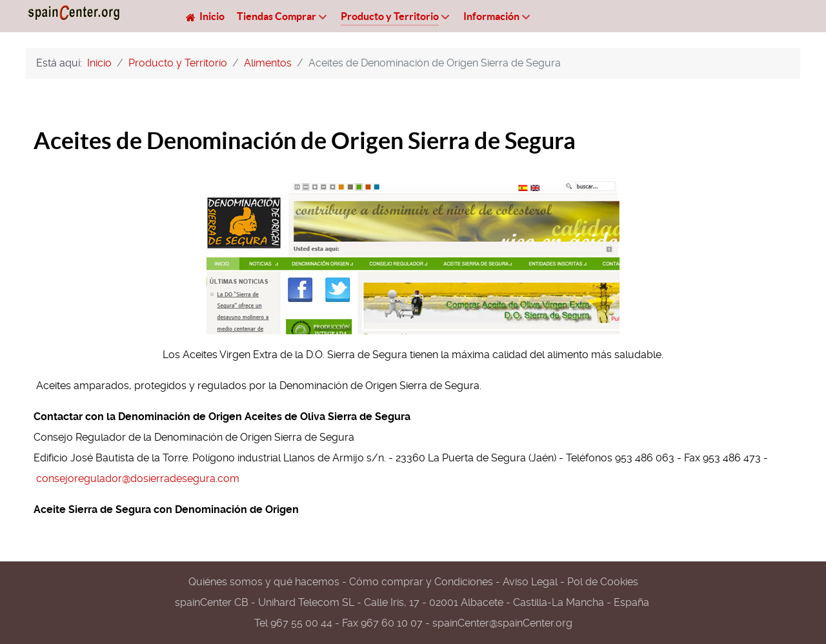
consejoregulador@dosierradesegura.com (138, 478)
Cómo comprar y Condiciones (421, 582)
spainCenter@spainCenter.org (502, 623)
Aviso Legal (530, 582)
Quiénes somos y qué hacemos (264, 582)
